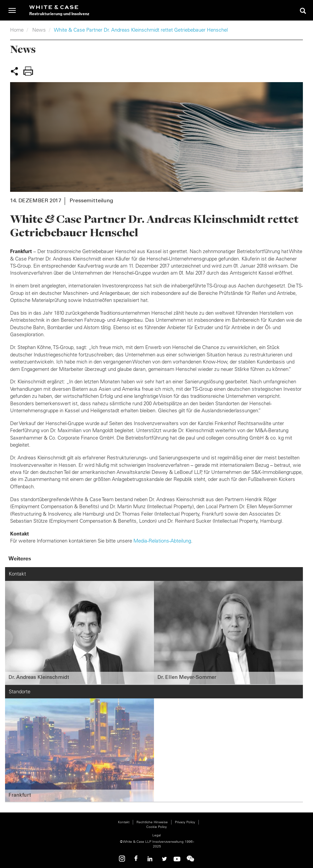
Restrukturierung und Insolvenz (59, 14)
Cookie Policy (156, 827)
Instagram (123, 859)
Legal (156, 835)
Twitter (163, 859)
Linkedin (150, 859)
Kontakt (124, 822)
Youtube (177, 859)
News (39, 30)
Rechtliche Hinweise (152, 822)
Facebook (136, 859)
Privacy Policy (185, 822)
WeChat (190, 859)
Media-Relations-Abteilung (162, 541)
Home (17, 30)
